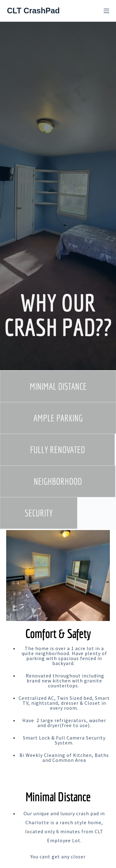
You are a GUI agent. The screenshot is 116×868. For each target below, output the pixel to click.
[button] (58, 386)
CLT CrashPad (33, 11)
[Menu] (106, 11)
